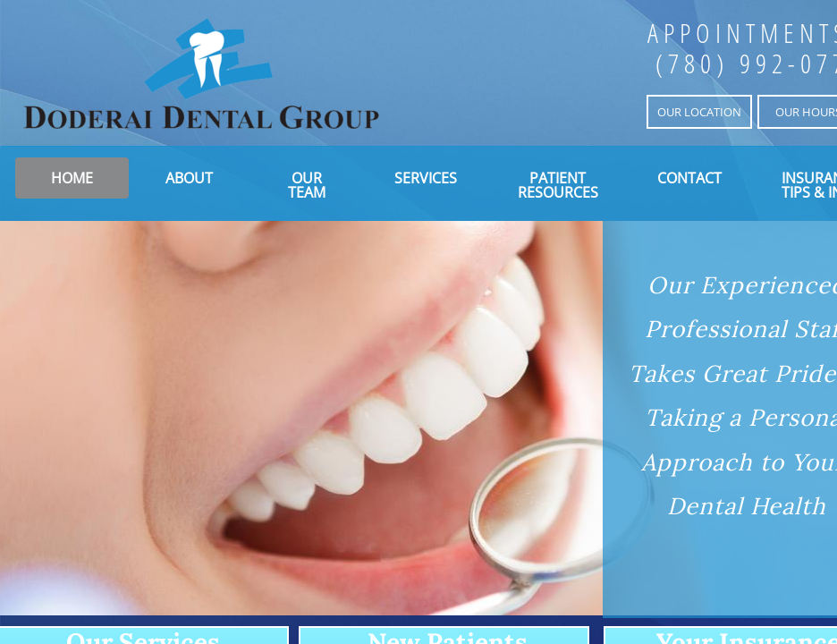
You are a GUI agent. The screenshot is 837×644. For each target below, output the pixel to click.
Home (72, 178)
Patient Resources (558, 185)
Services (426, 178)
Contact (689, 178)
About (189, 178)
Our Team (307, 185)
